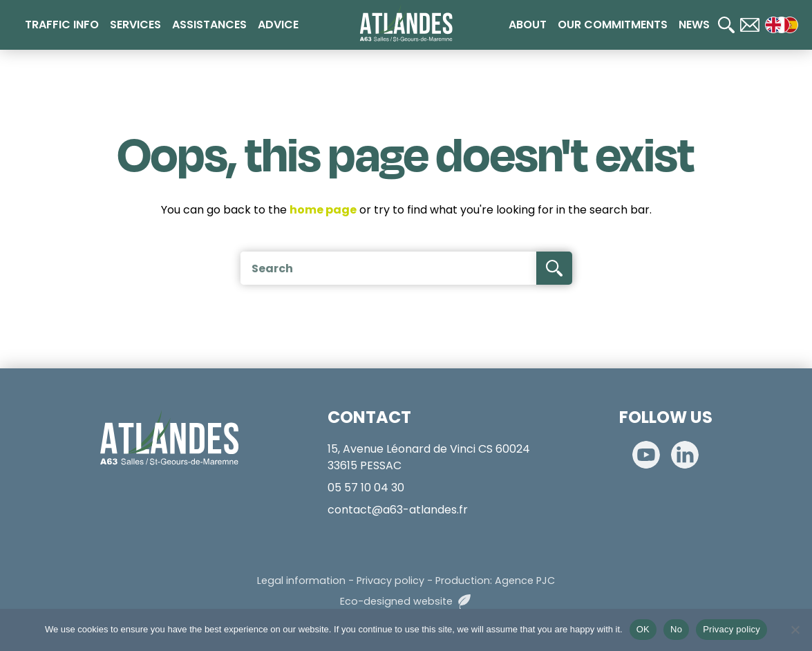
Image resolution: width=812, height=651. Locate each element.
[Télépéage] (784, 392)
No (676, 629)
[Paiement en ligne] (784, 303)
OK (643, 629)
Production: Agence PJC (495, 581)
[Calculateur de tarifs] (784, 259)
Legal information (301, 581)
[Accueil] (406, 23)
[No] (795, 630)
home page (323, 210)
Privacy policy (390, 581)
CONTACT (369, 417)
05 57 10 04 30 (366, 488)
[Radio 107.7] (784, 348)
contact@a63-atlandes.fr (398, 510)
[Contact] (750, 25)
